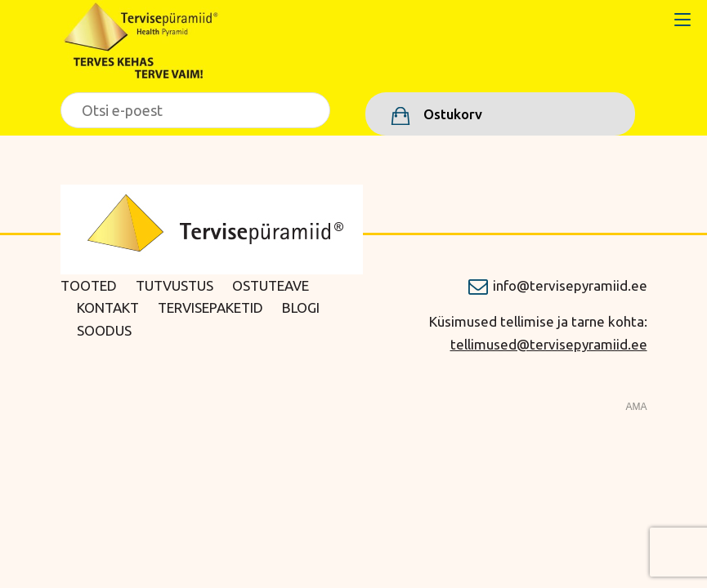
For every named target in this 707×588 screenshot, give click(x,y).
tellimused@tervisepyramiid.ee (549, 344)
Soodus (104, 330)
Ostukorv (451, 114)
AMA (636, 407)
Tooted (89, 285)
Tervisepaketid (210, 307)
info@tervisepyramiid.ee (570, 285)
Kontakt (108, 307)
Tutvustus (175, 285)
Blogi (301, 307)
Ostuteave (271, 285)
